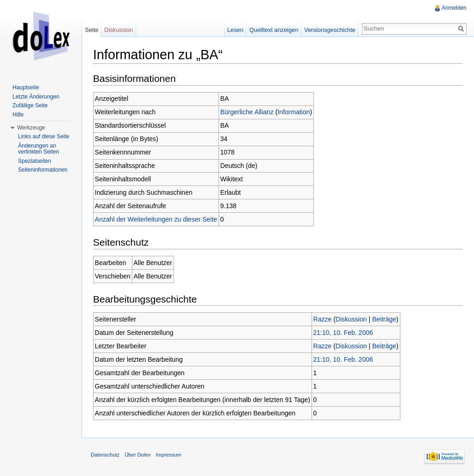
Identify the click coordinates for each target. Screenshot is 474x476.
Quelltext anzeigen (274, 30)
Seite (91, 30)
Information (293, 112)
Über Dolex (137, 455)
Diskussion (351, 319)
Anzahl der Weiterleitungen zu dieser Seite (156, 219)
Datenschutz (105, 455)
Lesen (235, 30)
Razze (323, 319)
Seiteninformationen (43, 170)
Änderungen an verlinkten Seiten (39, 149)
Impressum (169, 455)
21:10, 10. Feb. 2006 (343, 333)
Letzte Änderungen (36, 97)
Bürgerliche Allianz (247, 112)
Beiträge (384, 319)
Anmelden (454, 8)
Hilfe (18, 115)
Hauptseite (26, 87)
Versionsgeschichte (330, 30)
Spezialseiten (34, 161)
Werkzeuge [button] (31, 128)
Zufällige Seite (30, 105)
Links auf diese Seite (44, 136)
